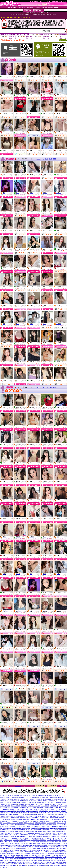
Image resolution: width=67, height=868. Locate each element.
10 (43, 159)
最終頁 (54, 159)
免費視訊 (11, 76)
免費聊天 (24, 150)
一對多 (38, 132)
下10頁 (50, 159)
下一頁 (46, 159)
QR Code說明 (63, 40)
